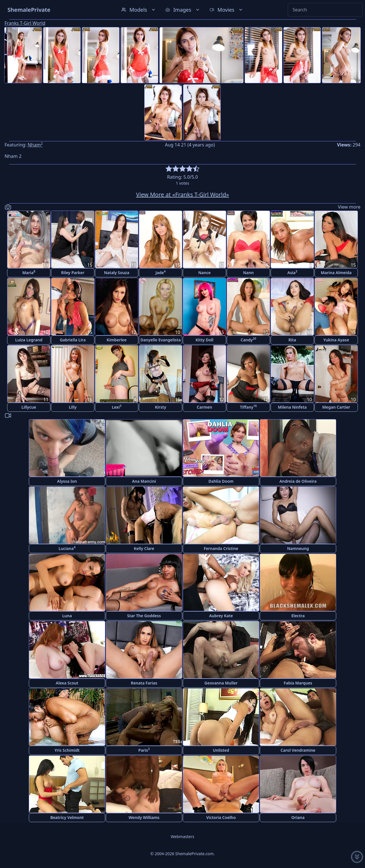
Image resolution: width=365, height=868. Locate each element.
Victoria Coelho (221, 817)
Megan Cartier (336, 407)
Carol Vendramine (298, 750)
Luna (67, 616)
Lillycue (29, 407)
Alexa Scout (67, 683)
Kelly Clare (144, 548)
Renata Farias (144, 683)
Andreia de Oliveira (298, 481)
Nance (204, 273)
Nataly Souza (117, 273)
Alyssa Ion (67, 481)
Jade (161, 272)
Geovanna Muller (221, 683)
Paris (144, 750)
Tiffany (248, 407)
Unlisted (221, 750)
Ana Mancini (144, 481)
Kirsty (160, 407)
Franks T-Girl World (25, 23)
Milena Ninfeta (292, 407)
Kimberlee (117, 340)
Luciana (67, 548)
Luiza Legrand (29, 340)
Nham (35, 145)
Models (139, 10)
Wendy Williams (144, 817)
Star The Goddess (144, 616)
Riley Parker (73, 273)
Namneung (298, 548)
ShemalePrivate (29, 10)
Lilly (73, 407)
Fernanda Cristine (221, 548)
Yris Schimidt (67, 750)
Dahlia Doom (221, 481)
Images (183, 10)
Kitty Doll (205, 340)
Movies (227, 10)
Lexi (116, 407)
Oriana (298, 817)
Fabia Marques (298, 683)
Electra (298, 616)
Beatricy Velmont (67, 817)
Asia (292, 272)
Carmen (204, 407)
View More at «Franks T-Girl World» (182, 194)
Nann (248, 273)
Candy (249, 340)
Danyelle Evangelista (160, 340)
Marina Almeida (336, 273)
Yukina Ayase (336, 340)
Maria (29, 272)
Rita (292, 340)
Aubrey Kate (221, 616)
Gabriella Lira (73, 340)
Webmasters (182, 837)
